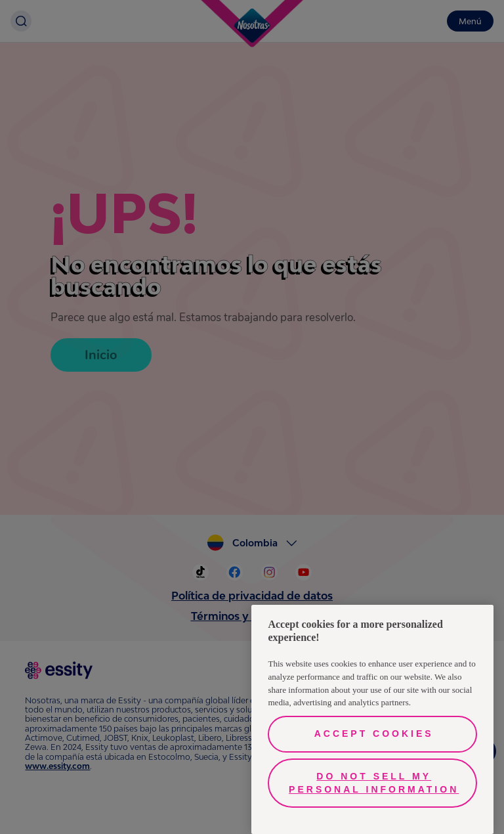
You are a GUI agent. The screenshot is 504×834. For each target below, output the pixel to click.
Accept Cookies (374, 734)
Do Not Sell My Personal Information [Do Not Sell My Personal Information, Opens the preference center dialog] (374, 783)
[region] (372, 719)
